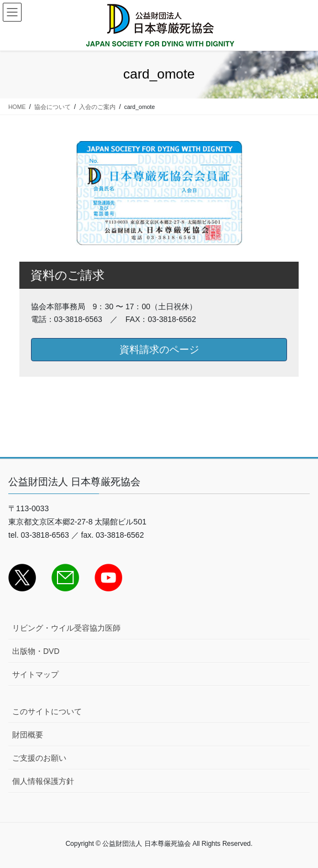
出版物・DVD (36, 651)
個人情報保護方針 (43, 781)
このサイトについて (47, 711)
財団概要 (28, 735)
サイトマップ (35, 674)
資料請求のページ (159, 350)
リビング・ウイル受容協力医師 (66, 628)
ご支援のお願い (39, 758)
